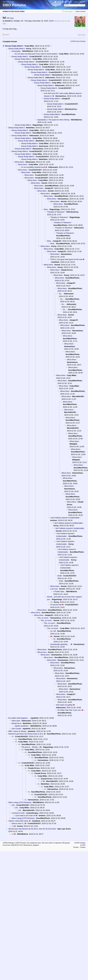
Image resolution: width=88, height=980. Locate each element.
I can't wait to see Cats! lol (25, 816)
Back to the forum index (14, 11)
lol (54, 639)
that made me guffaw (64, 705)
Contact (83, 847)
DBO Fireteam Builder (65, 2)
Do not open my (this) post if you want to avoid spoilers (36, 54)
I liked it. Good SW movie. (18, 821)
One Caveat (16, 729)
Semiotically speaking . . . (60, 644)
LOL (13, 805)
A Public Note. (59, 591)
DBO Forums (14, 5)
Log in (76, 2)
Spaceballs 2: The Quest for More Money (53, 120)
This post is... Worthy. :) (30, 747)
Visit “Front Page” (8, 2)
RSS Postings (81, 843)
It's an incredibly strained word (33, 167)
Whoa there (19, 162)
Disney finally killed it (14, 46)
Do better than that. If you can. (69, 710)
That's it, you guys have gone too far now (66, 259)
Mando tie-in (16, 723)
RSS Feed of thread (79, 41)
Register (83, 2)
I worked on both (18, 813)
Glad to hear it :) (18, 823)
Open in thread (81, 11)
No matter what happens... (19, 718)
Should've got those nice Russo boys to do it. (26, 734)
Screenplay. (16, 51)
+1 (51, 602)
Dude (60, 576)
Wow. (46, 209)
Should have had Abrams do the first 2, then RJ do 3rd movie (32, 829)
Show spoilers (69, 11)
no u (52, 631)
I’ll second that (56, 605)
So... (61, 294)
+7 (42, 781)
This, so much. (43, 618)
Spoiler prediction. (22, 726)
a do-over (54, 589)
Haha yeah (16, 721)
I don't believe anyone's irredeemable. (65, 518)
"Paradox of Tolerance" (56, 212)
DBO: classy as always (17, 731)
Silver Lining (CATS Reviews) (20, 802)
